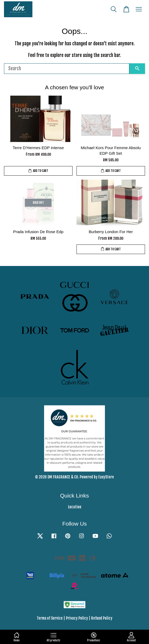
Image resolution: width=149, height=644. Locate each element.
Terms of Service (50, 618)
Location (75, 507)
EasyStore (106, 477)
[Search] (67, 69)
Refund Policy (102, 618)
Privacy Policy (77, 618)
